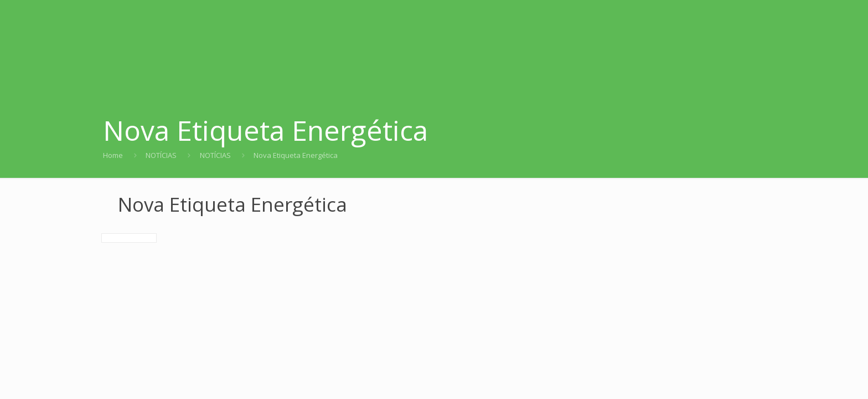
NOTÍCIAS (161, 155)
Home (113, 155)
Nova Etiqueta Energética (296, 155)
